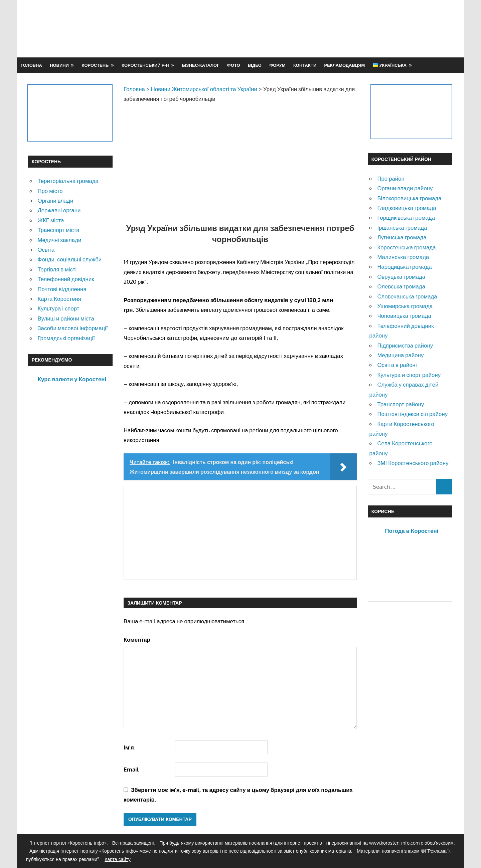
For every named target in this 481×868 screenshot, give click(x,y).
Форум (277, 65)
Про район (391, 178)
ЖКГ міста (51, 220)
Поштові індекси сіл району (412, 414)
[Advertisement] (331, 28)
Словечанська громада (407, 296)
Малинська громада (403, 257)
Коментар (137, 639)
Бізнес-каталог (200, 65)
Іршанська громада (402, 228)
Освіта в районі (397, 365)
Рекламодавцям (345, 65)
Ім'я (129, 747)
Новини (59, 65)
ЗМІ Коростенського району (413, 463)
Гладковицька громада (407, 208)
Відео (255, 65)
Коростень (95, 65)
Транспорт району (400, 404)
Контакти (305, 65)
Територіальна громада (68, 181)
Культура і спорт (58, 308)
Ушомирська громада (405, 306)
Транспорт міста (58, 230)
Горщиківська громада (406, 218)
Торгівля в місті (57, 269)
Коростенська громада (406, 247)
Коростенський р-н (145, 65)
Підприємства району (405, 345)
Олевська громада (401, 286)
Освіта (46, 250)
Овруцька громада (401, 277)
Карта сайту (118, 859)
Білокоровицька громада (409, 198)
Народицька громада (404, 267)
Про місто (50, 191)
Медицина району (400, 355)
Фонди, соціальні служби (69, 259)
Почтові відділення (62, 289)
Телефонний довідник (66, 279)
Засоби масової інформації (72, 328)
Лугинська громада (402, 237)
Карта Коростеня (59, 299)
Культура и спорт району (409, 375)
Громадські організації (66, 338)
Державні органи (59, 210)
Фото (234, 65)
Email (131, 769)
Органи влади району (405, 188)
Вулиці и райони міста (66, 318)
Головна (31, 65)
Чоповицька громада (404, 316)
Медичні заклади (59, 240)
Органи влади (55, 200)
